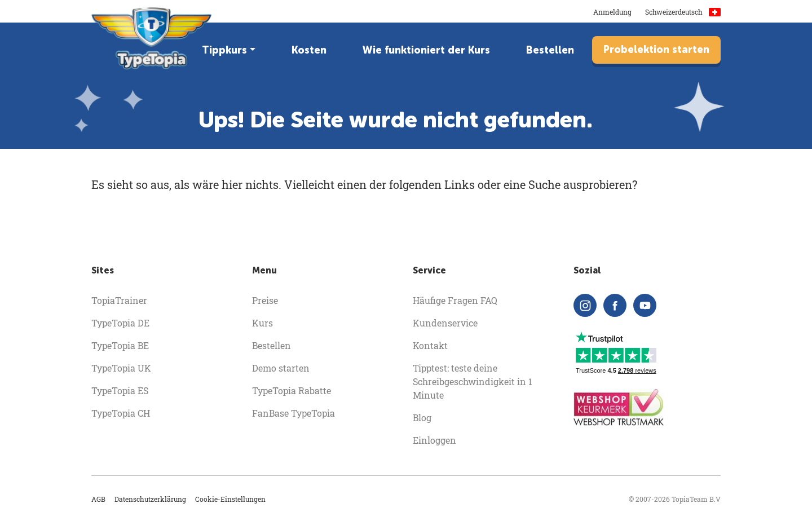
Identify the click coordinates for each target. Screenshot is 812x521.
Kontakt (430, 345)
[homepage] (153, 38)
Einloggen (434, 440)
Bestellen (550, 50)
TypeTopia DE (120, 323)
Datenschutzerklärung (150, 499)
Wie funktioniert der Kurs (426, 50)
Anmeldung (612, 12)
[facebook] (615, 305)
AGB (98, 499)
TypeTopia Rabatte (292, 390)
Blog (422, 418)
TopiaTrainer (119, 300)
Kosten (309, 50)
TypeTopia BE (120, 345)
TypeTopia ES (120, 390)
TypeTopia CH (121, 413)
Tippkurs (224, 50)
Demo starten (281, 368)
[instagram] (585, 305)
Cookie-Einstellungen (230, 499)
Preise (265, 300)
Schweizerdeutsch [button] (683, 12)
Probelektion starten (656, 50)
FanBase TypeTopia (294, 413)
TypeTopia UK (121, 368)
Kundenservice (445, 323)
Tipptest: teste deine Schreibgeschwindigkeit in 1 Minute (473, 381)
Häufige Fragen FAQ (455, 300)
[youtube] (645, 305)
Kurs (262, 323)
